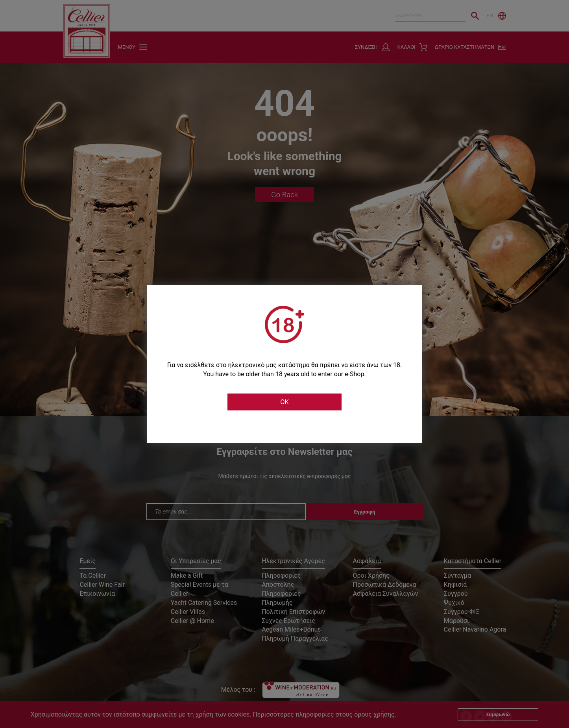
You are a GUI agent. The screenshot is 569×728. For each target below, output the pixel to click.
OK (284, 402)
